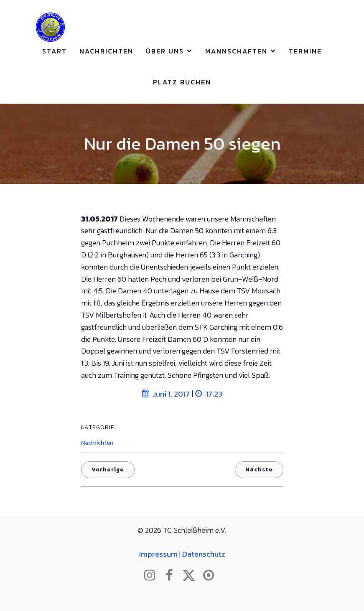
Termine (305, 51)
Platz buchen (182, 82)
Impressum (158, 554)
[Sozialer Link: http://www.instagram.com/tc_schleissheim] (153, 575)
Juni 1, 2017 (166, 394)
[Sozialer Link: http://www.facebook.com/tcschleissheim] (172, 575)
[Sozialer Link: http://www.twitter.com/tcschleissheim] (192, 575)
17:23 (209, 394)
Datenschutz (204, 554)
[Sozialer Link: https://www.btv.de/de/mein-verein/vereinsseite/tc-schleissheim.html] (212, 575)
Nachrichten (106, 51)
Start (55, 51)
